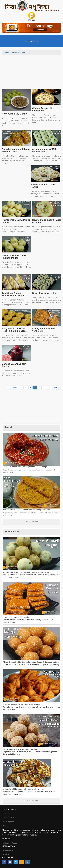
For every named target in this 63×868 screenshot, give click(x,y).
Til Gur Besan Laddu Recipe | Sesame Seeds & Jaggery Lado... (31, 662)
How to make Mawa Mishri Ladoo (16, 221)
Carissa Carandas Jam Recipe (14, 365)
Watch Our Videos (10, 843)
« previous (13, 387)
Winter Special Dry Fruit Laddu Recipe (20, 749)
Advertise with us (10, 818)
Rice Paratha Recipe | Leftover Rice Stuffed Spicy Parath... (27, 510)
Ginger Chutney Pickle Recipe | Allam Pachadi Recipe (25, 467)
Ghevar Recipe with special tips (43, 109)
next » (57, 387)
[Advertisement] (32, 73)
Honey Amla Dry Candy (14, 114)
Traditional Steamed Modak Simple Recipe (14, 294)
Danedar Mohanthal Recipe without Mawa (16, 150)
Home (6, 53)
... (26, 387)
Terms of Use (8, 850)
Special (8, 427)
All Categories (8, 822)
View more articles (32, 521)
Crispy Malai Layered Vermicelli (43, 330)
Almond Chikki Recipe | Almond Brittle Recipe (23, 789)
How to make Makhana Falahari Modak (14, 257)
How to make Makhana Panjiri (43, 186)
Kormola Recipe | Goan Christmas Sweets (21, 704)
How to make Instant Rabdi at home (46, 221)
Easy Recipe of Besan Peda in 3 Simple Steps (14, 330)
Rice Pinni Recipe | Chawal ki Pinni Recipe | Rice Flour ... (28, 572)
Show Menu (32, 41)
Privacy (6, 854)
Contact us (7, 813)
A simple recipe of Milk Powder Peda (44, 150)
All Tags (6, 826)
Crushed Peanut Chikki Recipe (16, 617)
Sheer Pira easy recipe (44, 293)
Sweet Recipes (19, 53)
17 (50, 387)
